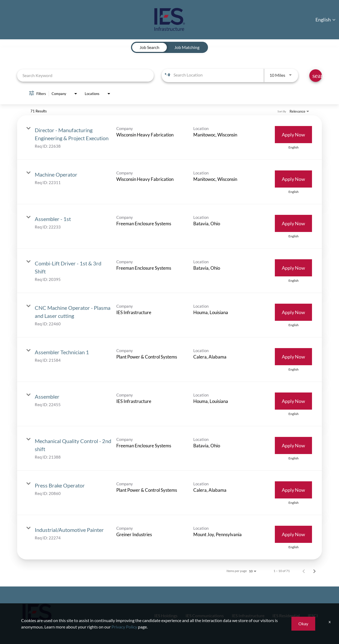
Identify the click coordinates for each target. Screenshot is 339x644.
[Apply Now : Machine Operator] (293, 179)
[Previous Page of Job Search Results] (304, 571)
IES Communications (191, 615)
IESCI (312, 615)
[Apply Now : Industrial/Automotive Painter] (293, 534)
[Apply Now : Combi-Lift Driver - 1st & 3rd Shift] (293, 268)
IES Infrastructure (240, 615)
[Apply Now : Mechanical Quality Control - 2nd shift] (293, 445)
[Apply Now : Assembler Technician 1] (293, 357)
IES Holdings (148, 615)
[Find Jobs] (316, 76)
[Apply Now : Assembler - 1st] (293, 223)
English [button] (325, 20)
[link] (169, 138)
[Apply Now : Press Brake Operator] (293, 490)
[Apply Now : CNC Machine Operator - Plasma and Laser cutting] (293, 312)
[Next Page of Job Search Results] (314, 571)
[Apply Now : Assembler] (293, 401)
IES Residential (282, 615)
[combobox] (85, 75)
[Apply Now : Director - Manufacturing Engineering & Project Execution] (293, 135)
